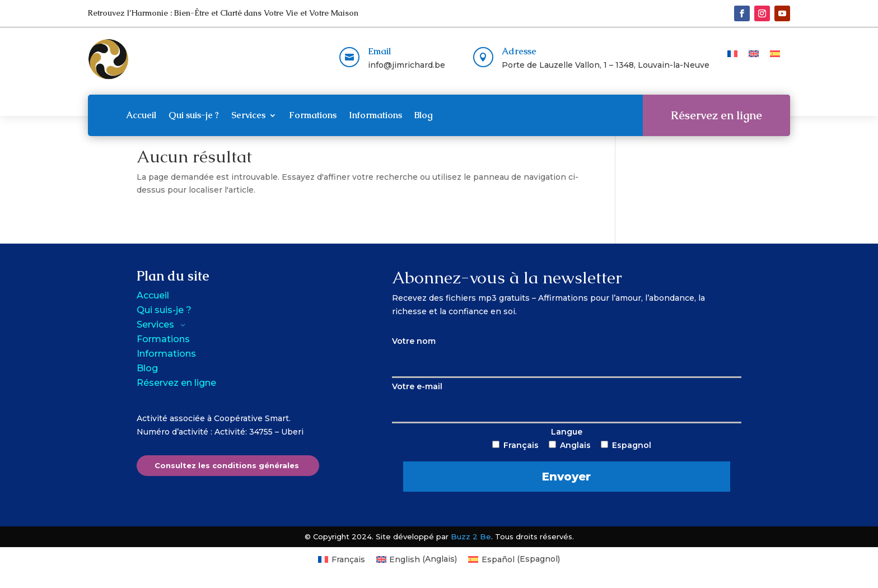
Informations (375, 115)
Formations (313, 115)
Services (248, 115)
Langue (566, 459)
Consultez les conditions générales (227, 465)
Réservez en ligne (716, 115)
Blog (424, 115)
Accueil (141, 115)
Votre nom (567, 352)
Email (379, 51)
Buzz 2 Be (471, 536)
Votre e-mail (567, 397)
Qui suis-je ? (194, 115)
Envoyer (566, 477)
